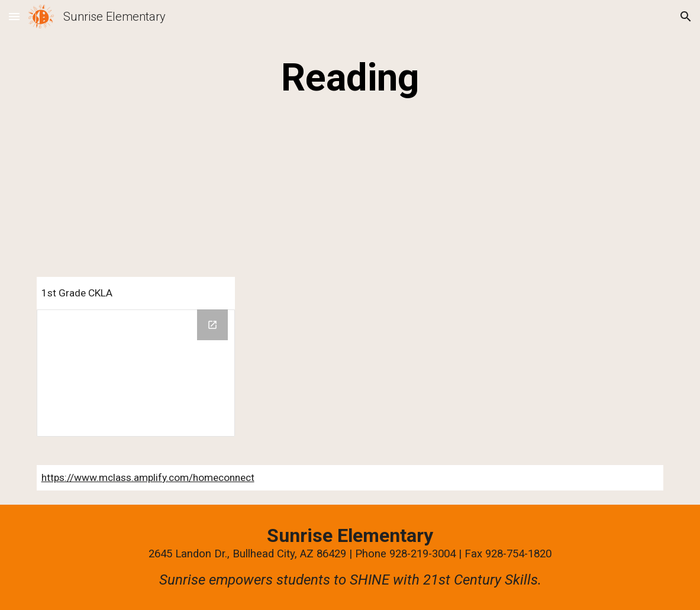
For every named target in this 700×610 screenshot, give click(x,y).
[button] (14, 16)
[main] (350, 78)
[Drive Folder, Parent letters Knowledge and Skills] (136, 373)
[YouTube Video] (136, 192)
